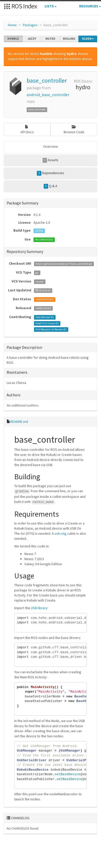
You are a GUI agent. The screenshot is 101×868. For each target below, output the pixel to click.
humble (13, 39)
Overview (50, 146)
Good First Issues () (47, 323)
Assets (51, 160)
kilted (50, 39)
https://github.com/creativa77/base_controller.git (64, 264)
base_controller (47, 80)
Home (12, 25)
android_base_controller (48, 95)
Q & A (50, 186)
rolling (69, 39)
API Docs (27, 130)
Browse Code (74, 130)
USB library (39, 608)
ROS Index (20, 6)
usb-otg (61, 533)
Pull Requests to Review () (51, 329)
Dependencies (50, 173)
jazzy (32, 39)
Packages (30, 25)
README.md (19, 422)
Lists (51, 6)
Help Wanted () (45, 317)
